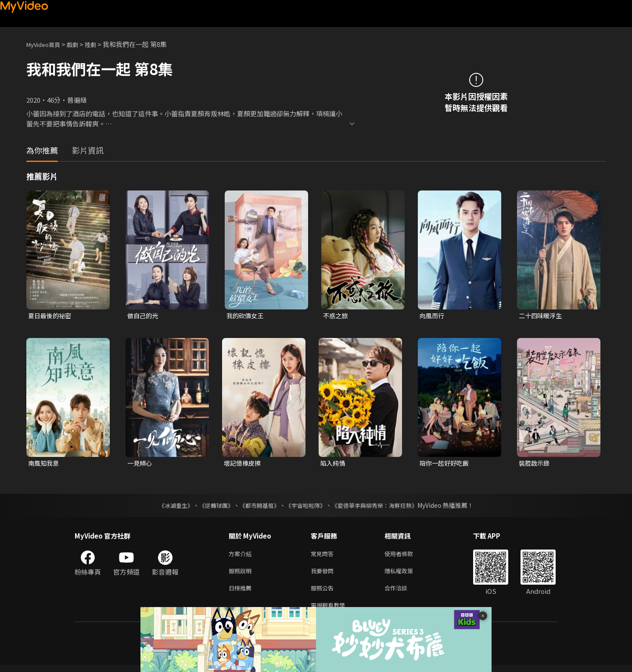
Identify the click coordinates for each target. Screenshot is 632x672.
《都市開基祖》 (257, 507)
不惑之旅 (336, 316)
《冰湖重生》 (168, 507)
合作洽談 (403, 593)
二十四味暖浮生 (542, 316)
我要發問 (324, 574)
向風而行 (433, 316)
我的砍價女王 (246, 316)
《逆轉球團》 (211, 507)
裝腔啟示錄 (535, 464)
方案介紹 (242, 556)
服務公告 (324, 593)
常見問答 (324, 556)
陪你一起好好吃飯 (446, 464)
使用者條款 (406, 556)
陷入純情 (334, 464)
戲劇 (79, 44)
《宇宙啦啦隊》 (306, 507)
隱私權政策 (406, 574)
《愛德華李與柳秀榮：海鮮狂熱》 (380, 507)
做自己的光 (144, 316)
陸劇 (99, 44)
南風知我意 (45, 464)
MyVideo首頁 (46, 44)
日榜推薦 (242, 593)
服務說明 (242, 574)
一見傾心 (140, 464)
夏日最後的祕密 (51, 316)
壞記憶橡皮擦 (244, 464)
